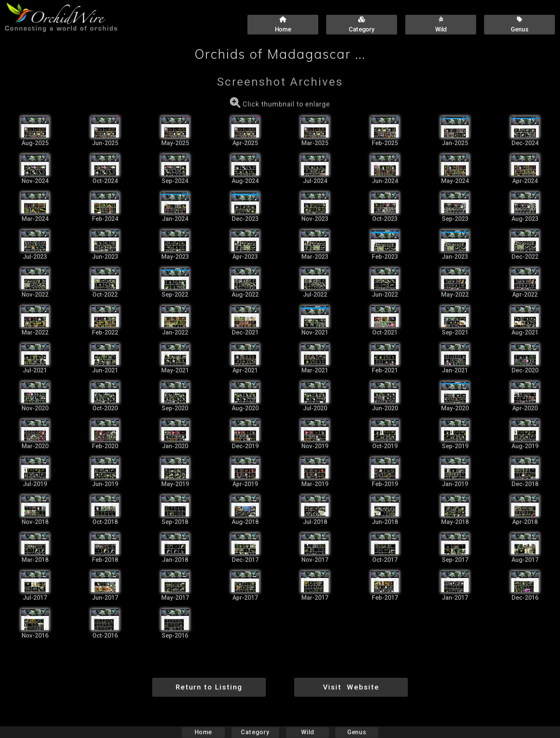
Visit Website (351, 687)
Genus (357, 732)
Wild (307, 732)
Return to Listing (209, 687)
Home (203, 732)
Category (255, 732)
